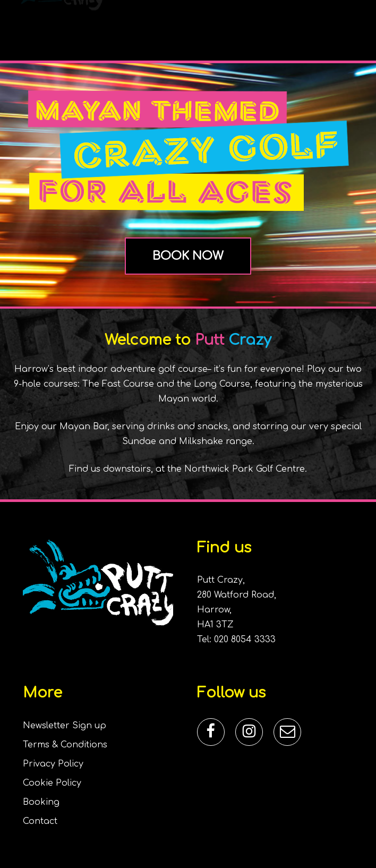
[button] (355, 25)
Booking (41, 802)
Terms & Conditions (65, 745)
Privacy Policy (53, 764)
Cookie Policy (52, 783)
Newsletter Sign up (65, 726)
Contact (40, 821)
